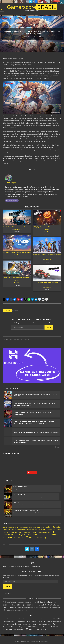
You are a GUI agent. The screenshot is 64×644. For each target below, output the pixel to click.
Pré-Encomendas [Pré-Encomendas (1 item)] (37, 608)
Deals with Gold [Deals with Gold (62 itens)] (37, 602)
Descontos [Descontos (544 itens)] (57, 527)
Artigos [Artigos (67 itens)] (13, 602)
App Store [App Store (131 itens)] (26, 527)
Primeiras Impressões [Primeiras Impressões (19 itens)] (27, 607)
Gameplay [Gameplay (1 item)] (54, 602)
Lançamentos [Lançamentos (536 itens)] (20, 532)
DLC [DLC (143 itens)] (15, 530)
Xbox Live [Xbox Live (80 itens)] (23, 610)
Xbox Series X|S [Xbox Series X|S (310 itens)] (42, 538)
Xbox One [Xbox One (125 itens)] (34, 538)
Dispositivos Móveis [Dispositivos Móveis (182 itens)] (8, 530)
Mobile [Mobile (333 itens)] (40, 532)
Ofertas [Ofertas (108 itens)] (56, 605)
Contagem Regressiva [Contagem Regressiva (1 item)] (26, 602)
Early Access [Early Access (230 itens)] (19, 530)
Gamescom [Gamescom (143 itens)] (49, 530)
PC (28, 340)
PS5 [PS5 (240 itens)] (36, 535)
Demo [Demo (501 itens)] (50, 527)
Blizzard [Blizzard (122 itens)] (39, 527)
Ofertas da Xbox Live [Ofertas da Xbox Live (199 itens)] (11, 607)
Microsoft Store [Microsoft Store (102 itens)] (34, 532)
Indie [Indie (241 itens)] (4, 532)
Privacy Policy (7, 593)
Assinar (49, 327)
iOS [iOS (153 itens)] (7, 532)
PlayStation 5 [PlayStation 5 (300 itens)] (23, 535)
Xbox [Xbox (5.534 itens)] (29, 537)
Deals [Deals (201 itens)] (46, 527)
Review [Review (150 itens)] (40, 535)
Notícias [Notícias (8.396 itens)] (48, 604)
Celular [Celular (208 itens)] (43, 527)
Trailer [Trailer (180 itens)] (16, 538)
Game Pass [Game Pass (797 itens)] (42, 529)
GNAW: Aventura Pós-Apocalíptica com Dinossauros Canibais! (36, 432)
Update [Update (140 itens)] (24, 538)
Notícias (19, 340)
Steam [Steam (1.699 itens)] (54, 535)
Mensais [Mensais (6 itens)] (41, 605)
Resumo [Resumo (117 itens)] (50, 607)
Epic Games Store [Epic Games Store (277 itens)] (28, 530)
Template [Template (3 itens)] (17, 610)
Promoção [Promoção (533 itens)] (31, 535)
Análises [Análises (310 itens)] (6, 602)
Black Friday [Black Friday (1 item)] (19, 602)
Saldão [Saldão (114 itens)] (46, 535)
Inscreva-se (32, 473)
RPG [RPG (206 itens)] (43, 535)
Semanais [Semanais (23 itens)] (11, 610)
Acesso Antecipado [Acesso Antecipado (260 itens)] (8, 527)
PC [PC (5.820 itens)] (53, 532)
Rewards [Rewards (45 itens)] (57, 607)
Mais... (58, 447)
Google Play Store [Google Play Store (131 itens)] (57, 530)
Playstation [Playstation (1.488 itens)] (8, 535)
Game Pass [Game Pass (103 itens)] (48, 602)
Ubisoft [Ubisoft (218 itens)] (20, 538)
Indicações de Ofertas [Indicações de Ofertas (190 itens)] (12, 605)
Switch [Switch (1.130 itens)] (11, 538)
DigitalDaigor (28, 36)
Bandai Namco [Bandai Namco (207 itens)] (33, 527)
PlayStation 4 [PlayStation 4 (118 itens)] (16, 535)
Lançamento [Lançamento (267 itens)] (11, 532)
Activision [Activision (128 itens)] (17, 527)
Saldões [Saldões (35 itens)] (5, 610)
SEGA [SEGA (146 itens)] (49, 535)
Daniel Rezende (18, 230)
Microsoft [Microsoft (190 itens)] (28, 532)
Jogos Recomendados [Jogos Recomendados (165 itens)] (30, 605)
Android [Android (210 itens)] (21, 527)
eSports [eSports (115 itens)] (36, 530)
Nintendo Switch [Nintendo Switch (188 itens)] (47, 532)
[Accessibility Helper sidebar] (62, 2)
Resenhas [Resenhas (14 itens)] (44, 608)
